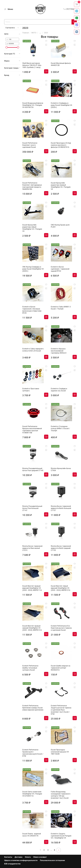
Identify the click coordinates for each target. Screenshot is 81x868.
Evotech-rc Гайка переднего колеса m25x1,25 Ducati (33, 350)
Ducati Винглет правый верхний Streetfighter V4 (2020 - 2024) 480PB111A (32, 588)
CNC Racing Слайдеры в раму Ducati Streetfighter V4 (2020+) (33, 269)
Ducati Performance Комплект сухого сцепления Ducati (30, 145)
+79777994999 (70, 9)
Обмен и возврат (40, 857)
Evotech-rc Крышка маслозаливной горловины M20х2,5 (59, 351)
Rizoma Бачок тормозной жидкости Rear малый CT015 (32, 548)
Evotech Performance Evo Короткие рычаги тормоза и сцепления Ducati (61, 628)
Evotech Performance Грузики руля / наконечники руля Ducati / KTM (33, 753)
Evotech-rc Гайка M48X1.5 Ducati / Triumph (61, 308)
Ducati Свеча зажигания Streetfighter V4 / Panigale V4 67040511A (32, 794)
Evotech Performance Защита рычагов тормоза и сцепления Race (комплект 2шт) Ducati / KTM (61, 710)
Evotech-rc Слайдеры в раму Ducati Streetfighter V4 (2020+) (61, 105)
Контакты (8, 857)
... (40, 33)
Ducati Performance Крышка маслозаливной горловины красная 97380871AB (32, 430)
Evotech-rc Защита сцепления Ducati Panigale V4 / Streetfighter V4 (61, 836)
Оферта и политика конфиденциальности (21, 860)
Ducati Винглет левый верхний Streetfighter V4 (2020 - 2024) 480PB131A (60, 588)
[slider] (7, 47)
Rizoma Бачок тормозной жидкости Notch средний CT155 (61, 548)
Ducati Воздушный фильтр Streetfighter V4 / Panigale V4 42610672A (33, 105)
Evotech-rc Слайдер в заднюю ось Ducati (59, 390)
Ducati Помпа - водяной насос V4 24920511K (32, 835)
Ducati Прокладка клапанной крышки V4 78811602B (60, 752)
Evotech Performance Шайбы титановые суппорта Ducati (30, 668)
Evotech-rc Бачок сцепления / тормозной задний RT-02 (60, 269)
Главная (26, 33)
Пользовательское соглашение (52, 860)
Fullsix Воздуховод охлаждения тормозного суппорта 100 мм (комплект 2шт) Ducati (61, 795)
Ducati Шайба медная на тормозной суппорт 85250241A (61, 668)
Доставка (19, 857)
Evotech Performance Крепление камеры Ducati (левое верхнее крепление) (33, 708)
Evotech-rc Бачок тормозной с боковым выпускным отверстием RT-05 (32, 310)
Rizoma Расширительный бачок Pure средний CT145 (33, 469)
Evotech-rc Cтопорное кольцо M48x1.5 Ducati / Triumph (60, 429)
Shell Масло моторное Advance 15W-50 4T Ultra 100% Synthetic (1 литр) (32, 65)
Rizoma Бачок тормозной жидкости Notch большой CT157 (61, 508)
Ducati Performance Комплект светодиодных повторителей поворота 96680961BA (32, 186)
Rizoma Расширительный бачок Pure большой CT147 (32, 508)
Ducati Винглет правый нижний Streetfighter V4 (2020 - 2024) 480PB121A (32, 628)
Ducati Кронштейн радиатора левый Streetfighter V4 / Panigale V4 (32, 228)
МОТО (34, 33)
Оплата (28, 857)
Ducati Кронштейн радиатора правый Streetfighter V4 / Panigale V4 (61, 186)
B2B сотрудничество (12, 864)
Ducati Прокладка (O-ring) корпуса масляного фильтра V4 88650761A (61, 145)
